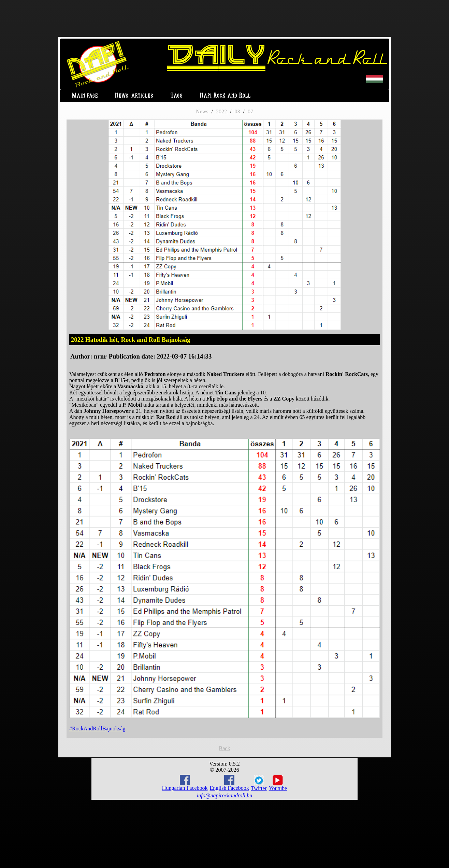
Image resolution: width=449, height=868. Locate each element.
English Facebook (229, 783)
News (202, 111)
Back (225, 748)
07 (250, 111)
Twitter (259, 783)
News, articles (134, 96)
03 (238, 111)
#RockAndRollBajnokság (97, 729)
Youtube (278, 783)
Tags (177, 96)
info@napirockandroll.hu (224, 795)
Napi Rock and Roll (225, 96)
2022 (222, 111)
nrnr (100, 356)
